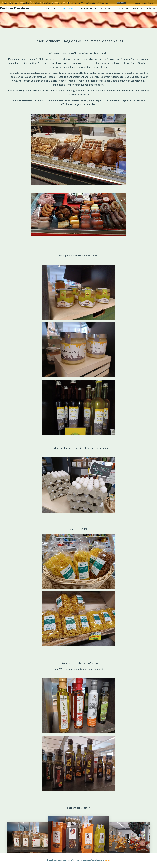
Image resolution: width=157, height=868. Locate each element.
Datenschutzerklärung (144, 8)
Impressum (123, 8)
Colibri (107, 861)
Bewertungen (107, 8)
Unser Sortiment (69, 8)
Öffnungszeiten (88, 8)
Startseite (51, 8)
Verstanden (121, 3)
